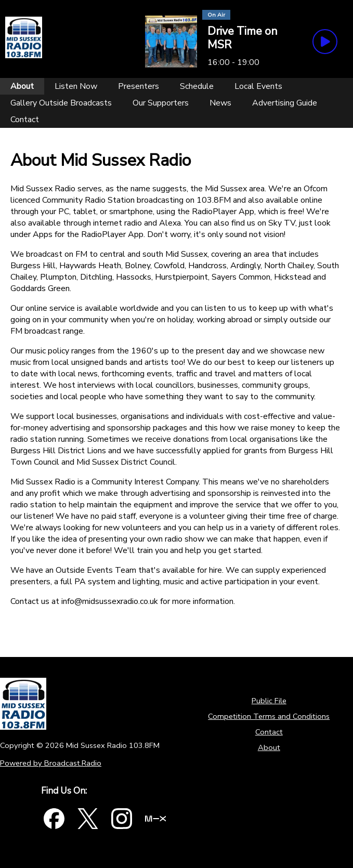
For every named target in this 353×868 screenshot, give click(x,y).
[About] (22, 86)
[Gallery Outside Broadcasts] (61, 103)
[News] (220, 103)
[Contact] (25, 120)
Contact (269, 732)
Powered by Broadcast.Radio (51, 763)
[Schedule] (197, 86)
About (269, 747)
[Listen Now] (76, 86)
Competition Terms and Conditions (269, 716)
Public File (269, 701)
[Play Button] (325, 42)
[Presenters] (139, 86)
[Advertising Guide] (285, 103)
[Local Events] (258, 86)
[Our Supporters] (161, 103)
